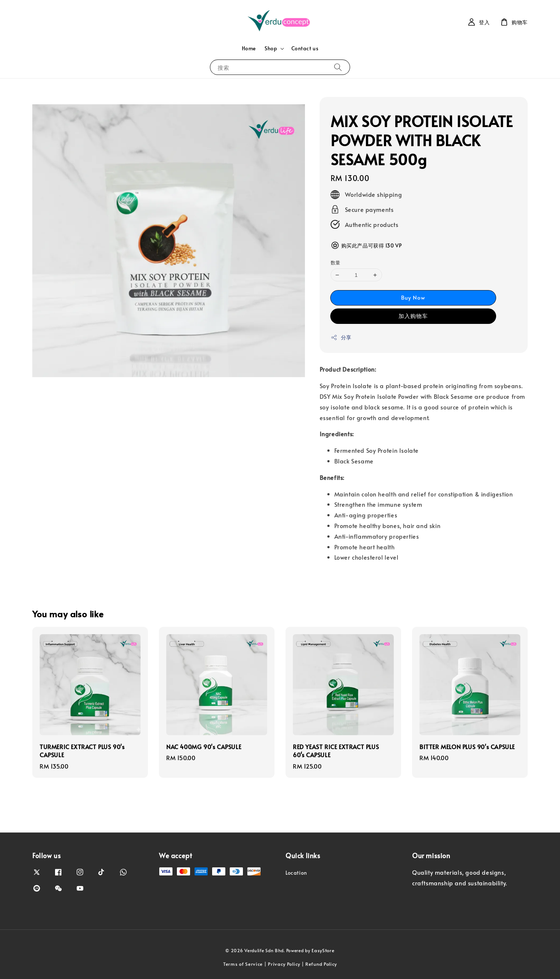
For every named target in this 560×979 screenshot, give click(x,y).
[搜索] (338, 67)
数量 (336, 263)
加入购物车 (413, 316)
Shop (271, 48)
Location (296, 873)
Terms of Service (243, 964)
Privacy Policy (284, 964)
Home (249, 48)
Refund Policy (321, 964)
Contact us (305, 48)
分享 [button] (341, 337)
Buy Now (413, 297)
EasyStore (323, 950)
